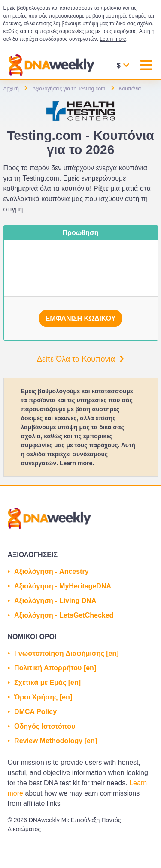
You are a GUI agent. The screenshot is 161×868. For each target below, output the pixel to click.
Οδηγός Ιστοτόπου (45, 726)
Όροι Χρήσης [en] (43, 697)
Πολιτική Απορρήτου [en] (55, 668)
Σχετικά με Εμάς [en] (47, 683)
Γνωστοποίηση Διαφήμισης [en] (66, 653)
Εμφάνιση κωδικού (81, 318)
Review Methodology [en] (56, 741)
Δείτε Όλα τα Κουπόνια (80, 359)
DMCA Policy (35, 712)
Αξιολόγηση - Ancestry (51, 571)
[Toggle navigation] (146, 66)
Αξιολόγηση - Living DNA (55, 601)
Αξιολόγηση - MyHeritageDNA (63, 586)
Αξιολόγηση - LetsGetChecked (64, 615)
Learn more (113, 39)
